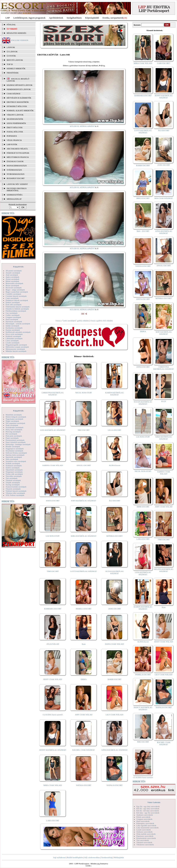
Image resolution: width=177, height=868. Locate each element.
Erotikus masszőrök (18, 102)
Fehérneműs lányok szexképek (18, 307)
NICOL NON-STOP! (84, 393)
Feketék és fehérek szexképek (17, 309)
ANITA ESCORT (53, 501)
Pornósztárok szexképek (15, 440)
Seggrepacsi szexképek (15, 449)
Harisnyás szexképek (14, 321)
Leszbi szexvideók (144, 830)
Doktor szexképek (13, 302)
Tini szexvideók (143, 840)
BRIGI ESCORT (143, 198)
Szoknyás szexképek (14, 466)
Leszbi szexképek (13, 343)
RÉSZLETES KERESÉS (16, 33)
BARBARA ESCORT (53, 609)
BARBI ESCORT (115, 679)
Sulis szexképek (12, 459)
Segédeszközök (15, 119)
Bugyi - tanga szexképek (15, 290)
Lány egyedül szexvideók (146, 825)
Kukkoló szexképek (13, 336)
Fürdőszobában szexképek (16, 311)
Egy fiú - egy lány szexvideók (148, 806)
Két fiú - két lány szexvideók (148, 811)
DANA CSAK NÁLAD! (114, 644)
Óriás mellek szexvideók (146, 834)
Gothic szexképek (13, 315)
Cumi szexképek (12, 298)
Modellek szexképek (14, 415)
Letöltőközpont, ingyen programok (29, 18)
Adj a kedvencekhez (92, 857)
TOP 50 (10, 64)
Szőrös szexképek (13, 468)
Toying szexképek (13, 485)
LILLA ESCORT (115, 430)
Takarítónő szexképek (14, 470)
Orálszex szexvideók (144, 832)
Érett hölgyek (15, 127)
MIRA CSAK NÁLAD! (53, 785)
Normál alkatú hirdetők (20, 111)
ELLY (164, 401)
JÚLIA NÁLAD (53, 644)
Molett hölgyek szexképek (16, 417)
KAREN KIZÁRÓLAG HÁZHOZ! (115, 394)
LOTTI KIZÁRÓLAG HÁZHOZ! (84, 571)
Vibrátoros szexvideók (145, 845)
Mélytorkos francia (18, 157)
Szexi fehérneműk (16, 123)
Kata (84, 644)
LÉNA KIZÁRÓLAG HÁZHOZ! (115, 750)
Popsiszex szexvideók (145, 836)
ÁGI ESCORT (115, 501)
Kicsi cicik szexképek (14, 334)
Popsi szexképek (12, 438)
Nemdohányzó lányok (19, 89)
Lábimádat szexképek (14, 338)
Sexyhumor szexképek (14, 451)
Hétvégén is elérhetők (19, 98)
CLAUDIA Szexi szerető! (53, 715)
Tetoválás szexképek (14, 476)
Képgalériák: (19, 267)
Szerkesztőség (107, 857)
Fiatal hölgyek (15, 132)
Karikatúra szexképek (14, 328)
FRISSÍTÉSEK (13, 73)
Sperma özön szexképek (15, 455)
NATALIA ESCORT (114, 785)
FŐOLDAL (11, 25)
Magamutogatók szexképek (16, 345)
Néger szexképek (12, 421)
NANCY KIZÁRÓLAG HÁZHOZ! (143, 708)
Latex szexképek (12, 341)
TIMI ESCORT (53, 571)
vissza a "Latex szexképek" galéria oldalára (72, 321)
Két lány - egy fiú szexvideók (148, 813)
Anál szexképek (12, 275)
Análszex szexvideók (145, 815)
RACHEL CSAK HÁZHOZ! (84, 750)
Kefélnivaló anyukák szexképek (18, 332)
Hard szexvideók (143, 821)
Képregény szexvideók (145, 823)
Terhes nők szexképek (14, 474)
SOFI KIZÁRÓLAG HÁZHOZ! (84, 501)
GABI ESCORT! (164, 63)
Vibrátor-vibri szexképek (15, 493)
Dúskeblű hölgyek (17, 106)
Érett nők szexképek (14, 305)
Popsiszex (12, 136)
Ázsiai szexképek (12, 279)
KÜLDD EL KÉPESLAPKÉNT (82, 126)
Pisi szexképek (11, 434)
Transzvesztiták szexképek (16, 487)
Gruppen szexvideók (144, 819)
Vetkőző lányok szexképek (16, 491)
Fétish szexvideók (143, 817)
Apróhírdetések (56, 18)
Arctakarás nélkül (17, 149)
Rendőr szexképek (13, 446)
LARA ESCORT (53, 821)
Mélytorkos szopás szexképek (17, 347)
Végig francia (14, 140)
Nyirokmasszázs (16, 174)
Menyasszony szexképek (15, 349)
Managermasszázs (17, 166)
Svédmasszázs (14, 170)
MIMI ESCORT (143, 507)
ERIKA (84, 679)
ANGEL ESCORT (84, 465)
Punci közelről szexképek (16, 442)
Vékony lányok (15, 115)
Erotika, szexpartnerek (113, 18)
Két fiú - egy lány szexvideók (148, 809)
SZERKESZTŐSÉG (15, 195)
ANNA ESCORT (143, 367)
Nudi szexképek (12, 425)
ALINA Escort (114, 465)
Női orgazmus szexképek (15, 423)
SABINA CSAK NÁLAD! (53, 465)
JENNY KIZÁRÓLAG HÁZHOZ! (53, 750)
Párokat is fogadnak (18, 153)
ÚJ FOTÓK (11, 56)
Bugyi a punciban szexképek (17, 292)
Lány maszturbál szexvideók (147, 828)
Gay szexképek (12, 313)
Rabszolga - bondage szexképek (18, 444)
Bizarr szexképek (12, 285)
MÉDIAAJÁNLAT (14, 199)
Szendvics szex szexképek (16, 461)
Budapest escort (16, 178)
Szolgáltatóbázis (74, 18)
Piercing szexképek (13, 432)
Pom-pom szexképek (14, 436)
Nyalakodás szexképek (15, 427)
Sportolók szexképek (14, 457)
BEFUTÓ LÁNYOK (15, 60)
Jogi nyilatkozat (59, 857)
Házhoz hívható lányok (20, 85)
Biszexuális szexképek (14, 283)
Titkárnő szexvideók (144, 842)
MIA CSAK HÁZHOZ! (164, 198)
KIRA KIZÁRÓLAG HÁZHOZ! (84, 536)
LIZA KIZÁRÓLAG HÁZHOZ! (53, 430)
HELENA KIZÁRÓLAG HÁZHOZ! (164, 570)
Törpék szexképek (13, 482)
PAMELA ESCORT (84, 609)
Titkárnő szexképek (13, 480)
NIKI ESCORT (84, 430)
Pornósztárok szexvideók (146, 838)
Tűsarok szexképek (13, 489)
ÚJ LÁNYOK (12, 52)
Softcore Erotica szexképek (16, 453)
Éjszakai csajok (15, 161)
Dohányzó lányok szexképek (17, 300)
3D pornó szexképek (14, 271)
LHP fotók (12, 144)
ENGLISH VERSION (20, 40)
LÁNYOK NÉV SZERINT (17, 184)
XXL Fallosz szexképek (15, 495)
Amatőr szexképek (13, 273)
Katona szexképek (13, 330)
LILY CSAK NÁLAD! (115, 715)
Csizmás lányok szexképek (16, 296)
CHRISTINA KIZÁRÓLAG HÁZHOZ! (53, 394)
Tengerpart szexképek (14, 472)
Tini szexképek (12, 478)
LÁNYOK (11, 47)
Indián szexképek (12, 326)
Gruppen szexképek (13, 317)
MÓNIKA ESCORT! (115, 536)
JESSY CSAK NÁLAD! (53, 679)
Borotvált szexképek (14, 288)
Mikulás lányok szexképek (16, 351)
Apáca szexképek (12, 277)
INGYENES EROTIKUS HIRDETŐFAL (17, 189)
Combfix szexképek (13, 294)
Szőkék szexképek (13, 463)
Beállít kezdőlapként (75, 857)
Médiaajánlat (119, 857)
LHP (8, 18)
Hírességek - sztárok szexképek (18, 324)
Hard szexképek (12, 319)
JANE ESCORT (115, 609)
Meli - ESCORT (143, 231)
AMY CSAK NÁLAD (84, 715)
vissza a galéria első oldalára (102, 321)
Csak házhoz (14, 94)
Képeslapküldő (92, 18)
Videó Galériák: (154, 802)
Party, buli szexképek (14, 429)
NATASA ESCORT (84, 785)
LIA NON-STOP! (53, 536)
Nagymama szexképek (14, 419)
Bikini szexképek (12, 281)
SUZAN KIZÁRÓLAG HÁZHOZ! (115, 572)
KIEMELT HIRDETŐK (16, 68)
